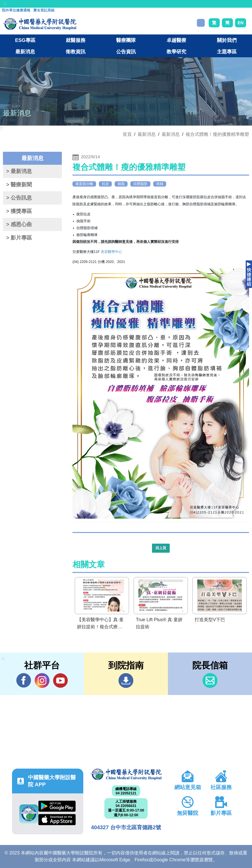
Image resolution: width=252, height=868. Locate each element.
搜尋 (201, 23)
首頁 (127, 134)
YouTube (60, 680)
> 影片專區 (19, 238)
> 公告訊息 (19, 198)
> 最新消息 (19, 171)
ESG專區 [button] (25, 40)
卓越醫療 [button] (176, 40)
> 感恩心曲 (19, 224)
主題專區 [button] (227, 52)
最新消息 (171, 134)
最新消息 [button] (25, 52)
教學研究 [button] (176, 52)
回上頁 (161, 548)
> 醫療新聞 (19, 185)
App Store (57, 820)
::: (5, 4)
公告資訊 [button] (126, 52)
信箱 (210, 681)
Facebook (24, 680)
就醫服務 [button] (76, 40)
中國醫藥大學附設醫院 (126, 774)
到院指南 (126, 681)
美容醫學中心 (111, 252)
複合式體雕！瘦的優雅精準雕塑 (217, 134)
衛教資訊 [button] (76, 52)
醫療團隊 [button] (126, 40)
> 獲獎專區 (19, 211)
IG (42, 681)
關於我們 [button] (227, 40)
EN (241, 23)
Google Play (57, 806)
